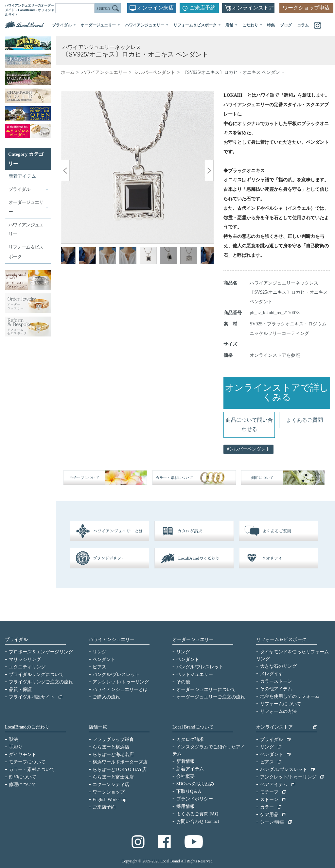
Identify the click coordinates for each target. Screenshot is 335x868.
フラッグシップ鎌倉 (113, 739)
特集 (271, 25)
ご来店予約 (203, 8)
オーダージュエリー (193, 639)
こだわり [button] (251, 25)
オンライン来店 (155, 8)
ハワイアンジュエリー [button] (145, 25)
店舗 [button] (230, 25)
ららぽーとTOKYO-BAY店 (120, 770)
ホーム (68, 72)
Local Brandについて (193, 727)
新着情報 (185, 761)
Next (204, 256)
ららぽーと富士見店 (113, 777)
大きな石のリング (278, 666)
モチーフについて (27, 762)
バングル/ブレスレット (116, 674)
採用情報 (185, 806)
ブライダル (16, 639)
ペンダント (104, 659)
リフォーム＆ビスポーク (281, 639)
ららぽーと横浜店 (111, 747)
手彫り (16, 747)
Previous (71, 256)
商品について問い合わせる (249, 425)
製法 (13, 739)
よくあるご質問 (305, 420)
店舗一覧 (98, 727)
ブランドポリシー (195, 799)
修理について (23, 785)
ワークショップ (109, 792)
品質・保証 (20, 689)
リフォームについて (281, 704)
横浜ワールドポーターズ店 (120, 762)
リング (99, 652)
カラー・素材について (32, 770)
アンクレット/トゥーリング (121, 682)
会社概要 (185, 776)
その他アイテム (276, 689)
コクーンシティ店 (111, 785)
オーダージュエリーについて (206, 689)
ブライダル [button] (62, 25)
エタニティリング (27, 667)
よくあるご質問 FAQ (197, 814)
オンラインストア (253, 8)
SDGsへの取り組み (195, 784)
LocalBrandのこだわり (27, 727)
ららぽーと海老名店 (113, 754)
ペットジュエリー (195, 674)
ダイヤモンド (23, 754)
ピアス (99, 667)
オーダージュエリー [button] (99, 25)
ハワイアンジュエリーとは (120, 689)
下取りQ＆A (189, 791)
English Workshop (109, 800)
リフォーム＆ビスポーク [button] (195, 25)
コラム (303, 25)
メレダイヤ (272, 674)
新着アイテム (22, 176)
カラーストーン (276, 681)
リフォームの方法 (278, 711)
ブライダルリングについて (36, 674)
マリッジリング (25, 659)
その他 (183, 682)
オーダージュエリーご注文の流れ (211, 697)
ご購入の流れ (106, 697)
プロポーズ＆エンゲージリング (41, 652)
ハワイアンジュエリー (104, 72)
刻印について (23, 777)
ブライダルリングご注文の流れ (41, 682)
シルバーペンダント (155, 72)
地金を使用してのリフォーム (290, 696)
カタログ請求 (190, 739)
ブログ (286, 25)
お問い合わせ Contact (198, 821)
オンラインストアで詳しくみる (277, 392)
